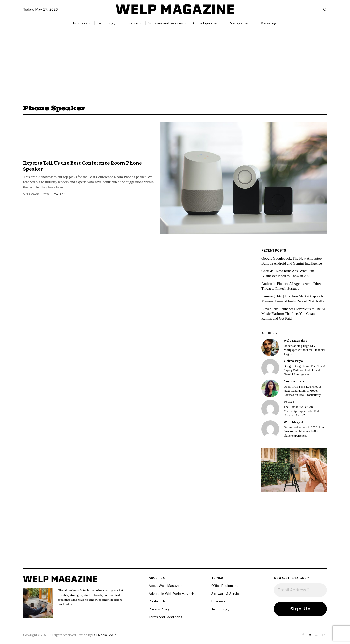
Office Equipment (225, 586)
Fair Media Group (104, 635)
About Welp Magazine (165, 586)
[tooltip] (270, 348)
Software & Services (227, 594)
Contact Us (157, 601)
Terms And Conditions (165, 617)
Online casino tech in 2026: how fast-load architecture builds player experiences (304, 432)
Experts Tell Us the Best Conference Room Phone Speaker (83, 166)
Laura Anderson (296, 381)
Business (218, 601)
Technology (220, 609)
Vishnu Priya (293, 361)
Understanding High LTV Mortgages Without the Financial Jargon (304, 350)
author (289, 402)
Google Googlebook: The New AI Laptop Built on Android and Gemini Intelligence (305, 370)
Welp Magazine (57, 194)
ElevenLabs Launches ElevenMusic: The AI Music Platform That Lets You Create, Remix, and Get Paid (294, 314)
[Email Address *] (300, 590)
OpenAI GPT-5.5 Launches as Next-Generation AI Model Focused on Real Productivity (302, 391)
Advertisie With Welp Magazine (173, 594)
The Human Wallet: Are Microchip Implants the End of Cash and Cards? (303, 411)
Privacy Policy (159, 609)
